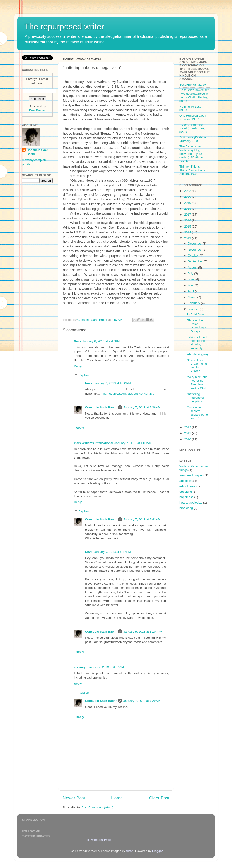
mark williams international (93, 443)
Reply (78, 366)
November (195, 250)
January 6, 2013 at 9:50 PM (112, 383)
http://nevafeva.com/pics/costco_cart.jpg (127, 394)
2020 (188, 197)
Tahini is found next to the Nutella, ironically (197, 343)
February (194, 303)
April (191, 291)
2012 (188, 427)
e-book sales (188, 486)
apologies (186, 481)
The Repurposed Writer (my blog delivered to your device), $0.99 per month (192, 154)
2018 (188, 209)
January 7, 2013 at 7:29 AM (142, 701)
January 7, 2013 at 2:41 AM (142, 519)
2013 (188, 238)
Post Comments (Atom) (97, 807)
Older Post (159, 798)
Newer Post (74, 798)
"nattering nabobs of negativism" (197, 398)
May (191, 285)
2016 (188, 220)
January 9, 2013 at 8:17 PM (112, 552)
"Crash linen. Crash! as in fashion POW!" (197, 366)
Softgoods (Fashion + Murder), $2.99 (194, 139)
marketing (186, 508)
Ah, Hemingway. (198, 354)
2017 (188, 215)
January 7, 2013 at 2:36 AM (142, 407)
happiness (186, 497)
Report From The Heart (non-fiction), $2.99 (192, 128)
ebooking (186, 492)
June (192, 279)
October (194, 255)
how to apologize (191, 502)
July (191, 273)
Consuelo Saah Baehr (101, 407)
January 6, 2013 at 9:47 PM (101, 341)
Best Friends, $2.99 (193, 85)
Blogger (157, 851)
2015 (188, 227)
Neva (77, 341)
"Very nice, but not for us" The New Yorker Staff (197, 383)
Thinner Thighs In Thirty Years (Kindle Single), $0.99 (193, 170)
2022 (188, 191)
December (195, 243)
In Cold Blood (196, 314)
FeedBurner (37, 110)
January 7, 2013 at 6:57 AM (105, 667)
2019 (188, 203)
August (193, 267)
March (192, 297)
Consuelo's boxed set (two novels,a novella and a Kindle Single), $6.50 (194, 96)
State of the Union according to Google (197, 326)
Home (117, 798)
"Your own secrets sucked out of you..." (198, 413)
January (194, 309)
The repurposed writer (64, 27)
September (196, 261)
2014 (188, 232)
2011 (188, 433)
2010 (188, 439)
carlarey (80, 667)
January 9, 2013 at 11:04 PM (143, 632)
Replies (84, 375)
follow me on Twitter (99, 840)
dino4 (130, 851)
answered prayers (192, 475)
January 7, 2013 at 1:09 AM (133, 443)
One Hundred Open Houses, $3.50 (193, 117)
